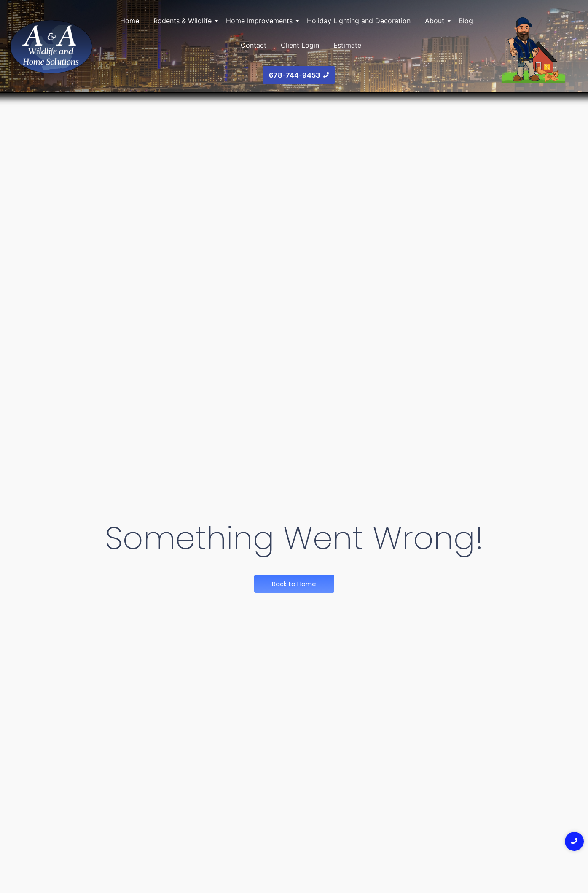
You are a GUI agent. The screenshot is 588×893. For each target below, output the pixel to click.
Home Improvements (261, 21)
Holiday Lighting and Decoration (359, 21)
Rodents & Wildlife (184, 21)
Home (130, 21)
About (436, 21)
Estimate (347, 45)
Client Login (300, 45)
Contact (254, 45)
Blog (466, 21)
